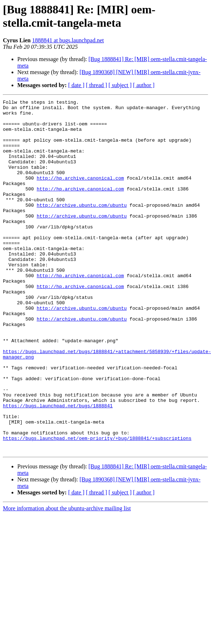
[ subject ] (120, 85)
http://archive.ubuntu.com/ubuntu (82, 227)
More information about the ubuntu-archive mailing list (67, 579)
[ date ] (76, 85)
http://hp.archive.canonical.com (80, 194)
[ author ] (144, 85)
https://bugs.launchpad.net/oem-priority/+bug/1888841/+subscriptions (97, 506)
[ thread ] (96, 85)
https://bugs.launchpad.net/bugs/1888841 (58, 467)
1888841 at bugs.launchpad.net (68, 40)
